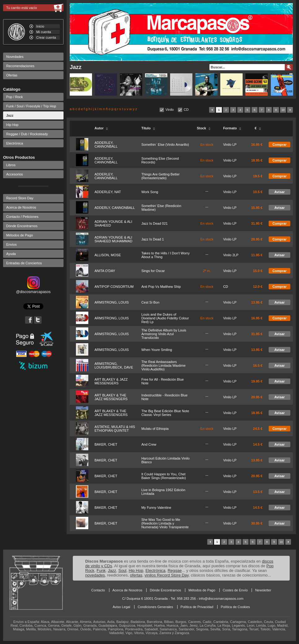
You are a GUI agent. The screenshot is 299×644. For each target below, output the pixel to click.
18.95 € (257, 160)
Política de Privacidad (197, 607)
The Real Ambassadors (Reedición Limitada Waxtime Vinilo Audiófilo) (163, 365)
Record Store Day (20, 198)
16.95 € (257, 145)
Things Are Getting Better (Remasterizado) (160, 176)
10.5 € (258, 192)
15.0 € (258, 271)
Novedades (15, 57)
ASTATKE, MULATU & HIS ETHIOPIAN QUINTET (115, 429)
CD (186, 110)
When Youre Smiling (157, 350)
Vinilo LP (230, 145)
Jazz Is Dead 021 (154, 223)
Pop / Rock (15, 97)
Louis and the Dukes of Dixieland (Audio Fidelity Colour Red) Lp (165, 318)
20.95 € (257, 397)
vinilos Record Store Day (167, 575)
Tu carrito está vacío (22, 8)
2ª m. (207, 271)
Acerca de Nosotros (21, 207)
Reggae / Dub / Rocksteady (27, 134)
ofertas (136, 575)
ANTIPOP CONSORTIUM (114, 287)
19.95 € (257, 381)
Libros (11, 165)
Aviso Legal (121, 607)
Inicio (40, 26)
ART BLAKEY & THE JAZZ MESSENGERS (111, 397)
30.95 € (257, 523)
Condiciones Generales (155, 607)
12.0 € (258, 287)
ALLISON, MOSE (108, 255)
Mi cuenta (44, 32)
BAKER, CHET (106, 444)
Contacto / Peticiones (22, 217)
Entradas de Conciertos (24, 263)
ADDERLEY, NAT (108, 192)
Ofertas (12, 75)
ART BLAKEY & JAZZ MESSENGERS (111, 381)
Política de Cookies (235, 607)
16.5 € (258, 365)
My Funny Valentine (156, 508)
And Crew (149, 444)
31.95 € (257, 223)
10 (283, 110)
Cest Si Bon (150, 302)
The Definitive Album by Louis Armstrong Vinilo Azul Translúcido (164, 334)
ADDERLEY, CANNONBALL (106, 145)
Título (148, 128)
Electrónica (15, 143)
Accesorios (15, 174)
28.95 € (257, 239)
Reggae (175, 571)
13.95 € (257, 302)
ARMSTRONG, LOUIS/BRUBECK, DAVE (114, 365)
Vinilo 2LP (231, 255)
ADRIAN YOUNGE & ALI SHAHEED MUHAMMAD (113, 239)
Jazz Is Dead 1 (153, 239)
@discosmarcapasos (33, 290)
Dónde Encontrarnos (22, 226)
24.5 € (258, 429)
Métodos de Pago (20, 235)
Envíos (11, 244)
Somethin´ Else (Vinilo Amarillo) (165, 145)
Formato (232, 128)
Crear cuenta (46, 37)
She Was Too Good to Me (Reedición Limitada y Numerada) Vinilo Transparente (165, 523)
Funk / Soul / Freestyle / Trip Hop (31, 106)
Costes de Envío (235, 590)
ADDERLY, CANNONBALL (115, 208)
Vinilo (170, 110)
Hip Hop (12, 125)
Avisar (279, 192)
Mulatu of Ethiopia (155, 429)
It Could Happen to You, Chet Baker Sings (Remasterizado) (164, 476)
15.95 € (257, 208)
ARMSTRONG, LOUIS (112, 302)
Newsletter (263, 590)
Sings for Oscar (153, 271)
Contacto (98, 590)
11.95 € (257, 255)
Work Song (150, 192)
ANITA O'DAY (105, 271)
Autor (101, 128)
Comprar (279, 145)
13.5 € (258, 492)
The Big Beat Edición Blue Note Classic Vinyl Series (165, 413)
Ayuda (11, 254)
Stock (204, 128)
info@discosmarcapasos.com (221, 599)
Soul (122, 571)
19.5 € (258, 176)
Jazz (10, 115)
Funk (101, 571)
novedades (95, 575)
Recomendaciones (20, 66)
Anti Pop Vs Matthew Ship (161, 287)
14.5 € (258, 444)
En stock (207, 145)
